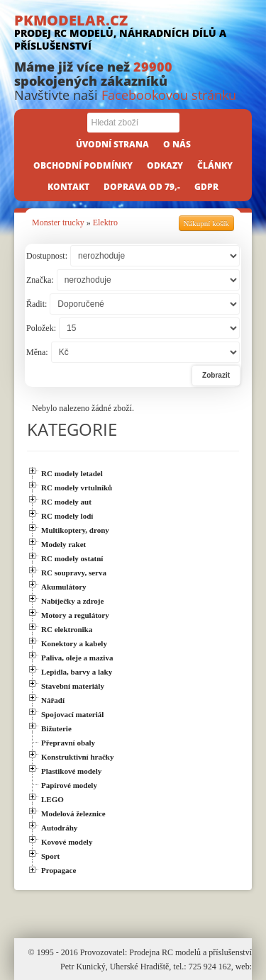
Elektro (105, 223)
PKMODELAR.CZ (133, 32)
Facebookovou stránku (169, 95)
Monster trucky (58, 223)
